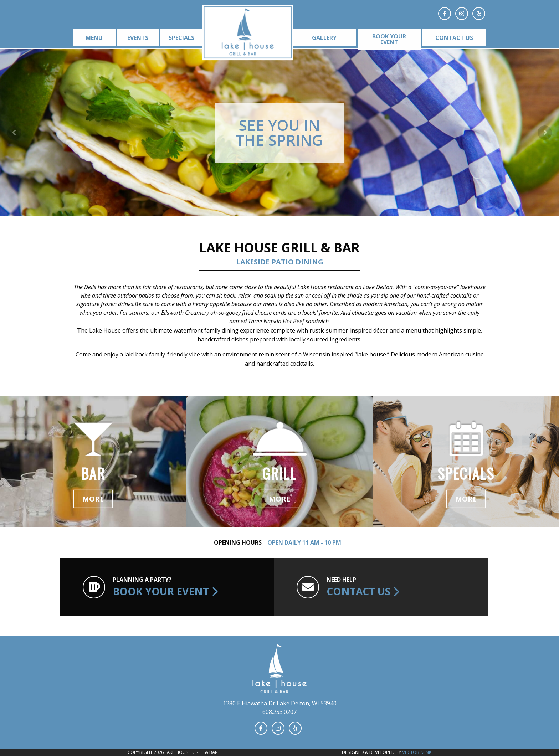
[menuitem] (93, 38)
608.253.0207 (279, 712)
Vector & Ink (417, 752)
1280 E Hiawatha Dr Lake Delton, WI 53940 (280, 703)
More (93, 499)
